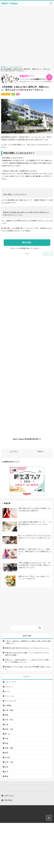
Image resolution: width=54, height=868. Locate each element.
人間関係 (8, 705)
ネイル (7, 691)
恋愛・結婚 (9, 748)
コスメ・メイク (11, 682)
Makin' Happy (10, 3)
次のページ (48, 254)
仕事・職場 (9, 710)
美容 (7, 767)
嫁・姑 (7, 734)
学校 (7, 739)
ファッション (10, 696)
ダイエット (9, 687)
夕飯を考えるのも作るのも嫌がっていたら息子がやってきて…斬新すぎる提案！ (28, 654)
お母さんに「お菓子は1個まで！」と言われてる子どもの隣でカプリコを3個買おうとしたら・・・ (27, 661)
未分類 (7, 757)
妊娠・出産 (9, 729)
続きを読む (27, 242)
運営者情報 (8, 800)
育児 (18, 94)
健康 (13, 94)
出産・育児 (9, 720)
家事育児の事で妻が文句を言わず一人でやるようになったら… (28, 648)
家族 (7, 743)
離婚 (7, 776)
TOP (3, 67)
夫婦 (7, 724)
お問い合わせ (9, 796)
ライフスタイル (15, 67)
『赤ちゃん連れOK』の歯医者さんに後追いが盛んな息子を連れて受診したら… (28, 642)
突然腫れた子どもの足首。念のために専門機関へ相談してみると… (28, 668)
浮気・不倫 (9, 762)
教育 (7, 753)
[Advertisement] (27, 37)
